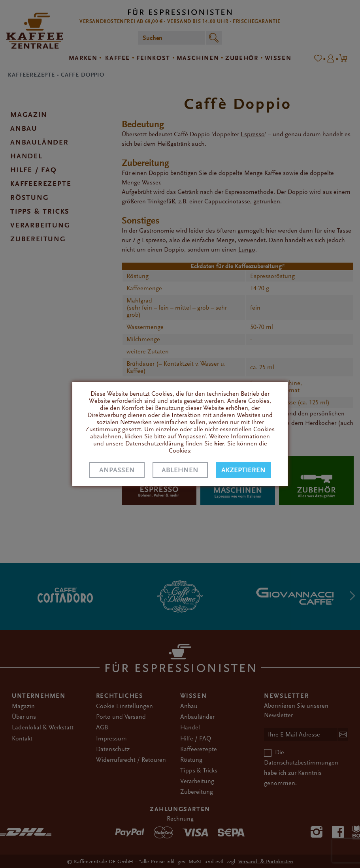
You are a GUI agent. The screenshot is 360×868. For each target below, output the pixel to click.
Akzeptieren (243, 470)
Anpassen (117, 470)
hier (219, 443)
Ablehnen (180, 470)
